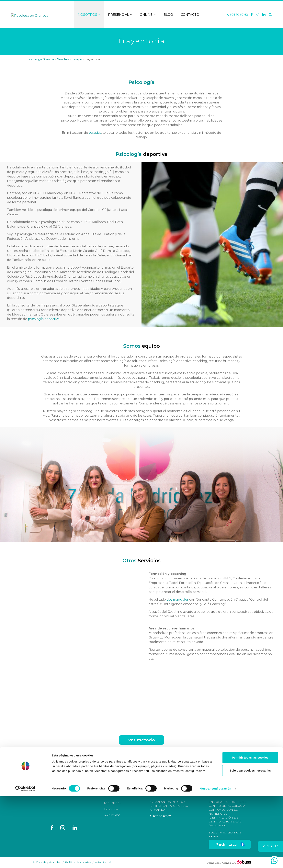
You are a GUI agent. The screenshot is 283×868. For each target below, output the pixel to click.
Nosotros (89, 15)
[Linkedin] (264, 15)
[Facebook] (252, 15)
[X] (257, 15)
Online (148, 15)
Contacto (190, 15)
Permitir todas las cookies (250, 829)
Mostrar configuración (215, 860)
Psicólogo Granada (41, 59)
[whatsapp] (274, 861)
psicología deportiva (44, 319)
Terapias (111, 809)
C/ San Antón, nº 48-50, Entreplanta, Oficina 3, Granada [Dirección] (169, 806)
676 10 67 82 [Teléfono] (238, 15)
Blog (168, 15)
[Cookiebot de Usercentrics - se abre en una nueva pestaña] (25, 860)
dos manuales (178, 600)
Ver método (141, 740)
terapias (95, 133)
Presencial (120, 15)
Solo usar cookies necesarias (250, 842)
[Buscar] (270, 15)
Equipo (77, 59)
